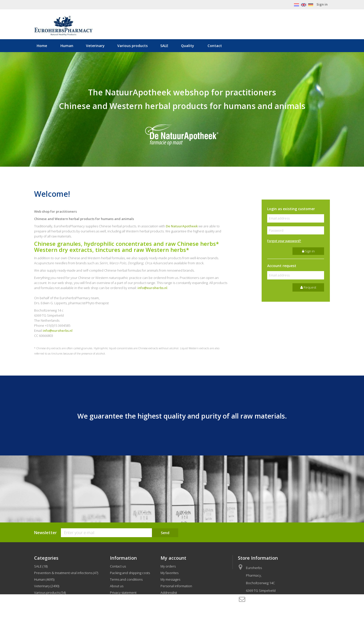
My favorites (169, 573)
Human (67, 46)
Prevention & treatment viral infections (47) (66, 573)
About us (117, 586)
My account (173, 558)
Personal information (176, 586)
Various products (132, 46)
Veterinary (95, 46)
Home (42, 46)
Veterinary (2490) (47, 586)
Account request (282, 266)
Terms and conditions (126, 579)
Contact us (118, 566)
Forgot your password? (284, 241)
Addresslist (169, 593)
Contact (215, 46)
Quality (188, 46)
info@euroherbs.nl (152, 288)
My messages (170, 579)
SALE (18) (41, 566)
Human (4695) (44, 579)
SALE (164, 46)
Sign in (322, 4)
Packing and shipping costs (130, 573)
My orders (168, 566)
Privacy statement (123, 593)
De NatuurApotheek (182, 226)
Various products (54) (50, 593)
